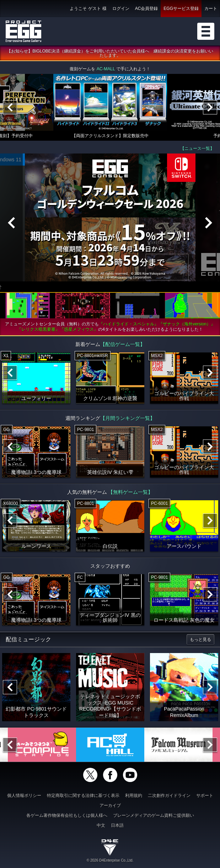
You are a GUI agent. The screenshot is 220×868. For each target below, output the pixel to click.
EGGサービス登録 (181, 9)
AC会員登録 (147, 9)
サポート (205, 796)
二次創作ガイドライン (169, 796)
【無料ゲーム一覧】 (130, 492)
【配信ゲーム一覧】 (123, 344)
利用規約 (134, 796)
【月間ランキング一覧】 (128, 418)
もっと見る (200, 640)
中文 (101, 825)
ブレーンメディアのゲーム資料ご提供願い (154, 815)
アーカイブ (110, 805)
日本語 (117, 825)
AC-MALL (106, 69)
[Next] (210, 107)
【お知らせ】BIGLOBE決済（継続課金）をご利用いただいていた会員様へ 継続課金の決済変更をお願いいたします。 (110, 53)
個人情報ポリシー (24, 796)
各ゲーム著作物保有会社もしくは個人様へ (67, 815)
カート (211, 9)
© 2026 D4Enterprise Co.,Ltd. (110, 860)
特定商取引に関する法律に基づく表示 (83, 796)
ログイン (121, 9)
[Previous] (10, 107)
